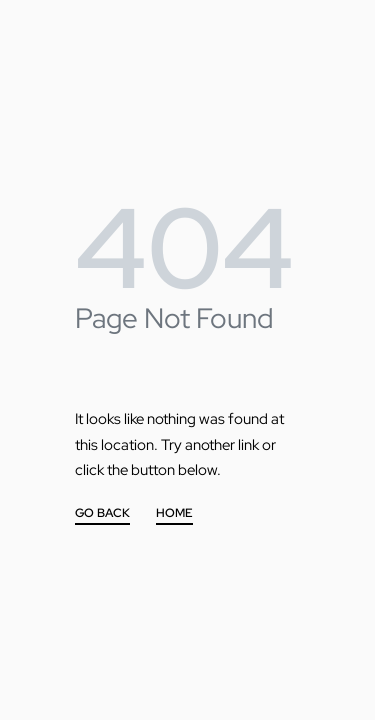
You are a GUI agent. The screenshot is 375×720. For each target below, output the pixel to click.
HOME (174, 514)
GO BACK (102, 514)
